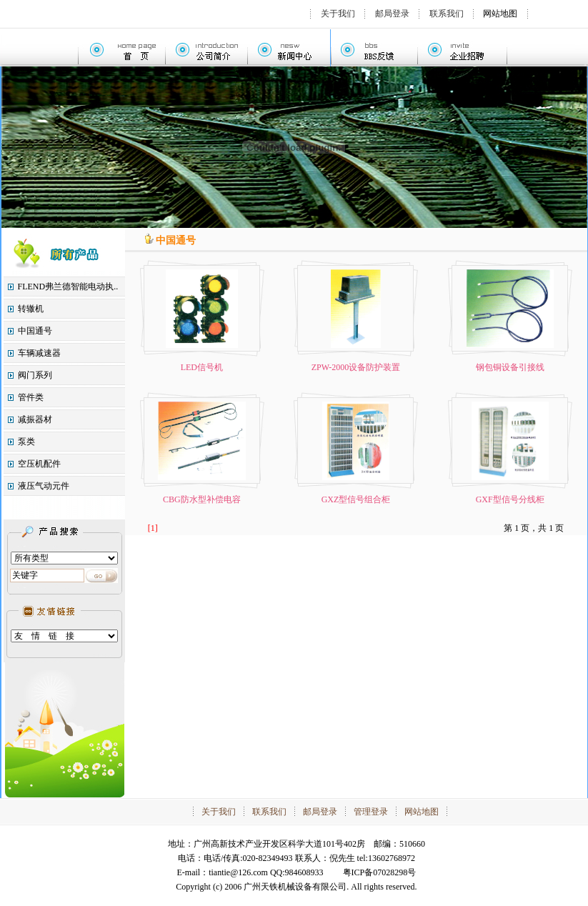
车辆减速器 (39, 353)
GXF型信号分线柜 (510, 499)
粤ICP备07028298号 (380, 872)
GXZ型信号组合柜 (356, 499)
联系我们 (447, 14)
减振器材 (35, 419)
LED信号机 (202, 367)
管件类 (31, 397)
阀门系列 (35, 375)
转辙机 (31, 309)
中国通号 (35, 331)
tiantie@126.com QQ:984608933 (266, 872)
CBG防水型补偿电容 (202, 499)
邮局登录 (392, 14)
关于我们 (338, 14)
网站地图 (500, 14)
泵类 (26, 442)
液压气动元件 (44, 486)
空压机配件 (39, 464)
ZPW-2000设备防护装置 (356, 367)
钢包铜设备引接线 (510, 367)
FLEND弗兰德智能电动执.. (68, 287)
